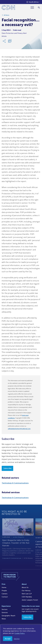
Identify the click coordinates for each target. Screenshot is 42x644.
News (4, 619)
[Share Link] (4, 42)
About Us (25, 587)
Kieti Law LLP (27, 594)
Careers (5, 594)
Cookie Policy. (20, 633)
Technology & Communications (15, 483)
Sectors (5, 609)
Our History (26, 591)
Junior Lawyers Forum (30, 600)
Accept (8, 639)
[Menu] (33, 8)
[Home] (8, 8)
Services (5, 613)
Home (4, 587)
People (4, 591)
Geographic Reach (8, 616)
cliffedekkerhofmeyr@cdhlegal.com (19, 429)
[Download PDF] (10, 42)
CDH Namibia (27, 597)
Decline (17, 639)
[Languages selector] (33, 2)
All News (6, 16)
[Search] (39, 8)
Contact (5, 597)
